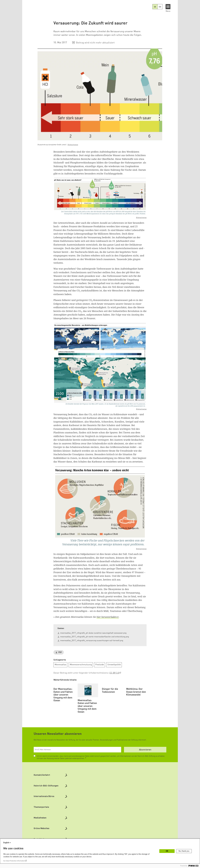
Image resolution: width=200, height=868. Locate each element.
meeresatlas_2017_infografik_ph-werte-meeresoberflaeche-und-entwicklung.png (95, 637)
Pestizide (100, 665)
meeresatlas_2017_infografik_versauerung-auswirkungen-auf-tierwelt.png (92, 641)
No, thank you (184, 851)
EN (160, 7)
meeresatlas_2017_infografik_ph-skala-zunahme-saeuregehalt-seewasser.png (93, 633)
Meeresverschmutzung (81, 665)
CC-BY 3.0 (114, 673)
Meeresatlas (60, 665)
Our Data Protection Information (14, 861)
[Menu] (168, 7)
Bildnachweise (73, 145)
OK (167, 851)
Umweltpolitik (114, 665)
